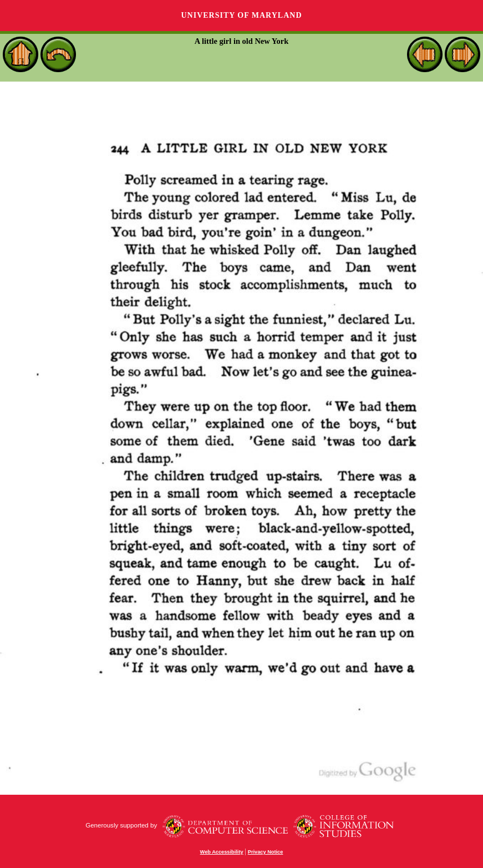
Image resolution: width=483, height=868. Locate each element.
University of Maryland (241, 15)
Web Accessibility (222, 852)
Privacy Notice (266, 852)
